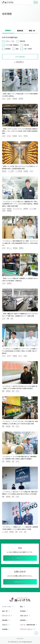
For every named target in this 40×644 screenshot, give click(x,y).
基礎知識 (20, 31)
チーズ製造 (11, 171)
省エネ (20, 136)
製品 (21, 607)
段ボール (9, 248)
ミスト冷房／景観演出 (12, 45)
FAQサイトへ (20, 558)
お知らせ (5, 625)
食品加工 (4, 171)
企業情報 (23, 620)
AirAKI (4, 98)
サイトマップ (20, 639)
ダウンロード (6, 616)
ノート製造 (5, 532)
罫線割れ (21, 248)
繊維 (8, 318)
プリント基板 (33, 208)
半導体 (4, 211)
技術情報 (23, 611)
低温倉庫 (26, 171)
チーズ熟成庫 (19, 171)
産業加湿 (22, 41)
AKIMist (9, 98)
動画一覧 (32, 31)
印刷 (3, 461)
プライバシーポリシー (27, 629)
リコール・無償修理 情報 (28, 625)
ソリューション (7, 607)
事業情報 (5, 620)
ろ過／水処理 (28, 49)
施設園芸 (8, 49)
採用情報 (5, 629)
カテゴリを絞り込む (20, 57)
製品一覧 (5, 611)
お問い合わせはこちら (20, 582)
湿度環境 (21, 98)
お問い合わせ (24, 616)
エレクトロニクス (17, 208)
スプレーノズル (10, 41)
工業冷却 (26, 45)
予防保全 (26, 136)
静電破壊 (9, 211)
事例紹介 (8, 30)
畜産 (17, 49)
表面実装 (26, 208)
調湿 (12, 318)
